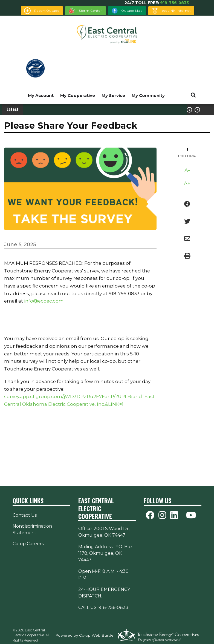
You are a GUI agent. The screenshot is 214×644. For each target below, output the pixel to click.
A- (187, 170)
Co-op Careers (28, 544)
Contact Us (25, 515)
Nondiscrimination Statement (32, 529)
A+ (187, 183)
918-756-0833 (174, 3)
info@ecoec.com (44, 301)
